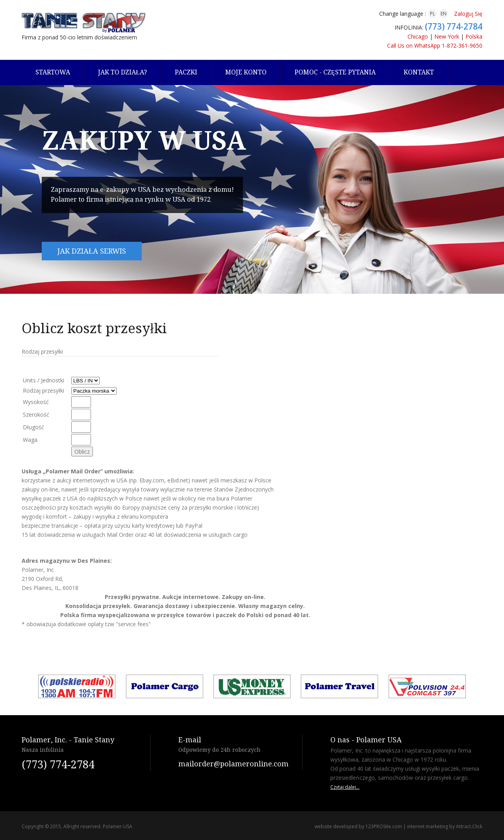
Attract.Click (469, 826)
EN (444, 14)
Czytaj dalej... (345, 787)
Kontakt (419, 72)
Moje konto (246, 72)
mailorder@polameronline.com (233, 764)
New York (447, 36)
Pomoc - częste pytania (335, 72)
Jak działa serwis (92, 251)
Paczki (186, 72)
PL (433, 14)
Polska (474, 36)
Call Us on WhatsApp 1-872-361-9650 (435, 45)
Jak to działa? (122, 72)
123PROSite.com (384, 826)
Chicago (418, 36)
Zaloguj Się (468, 14)
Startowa (53, 72)
